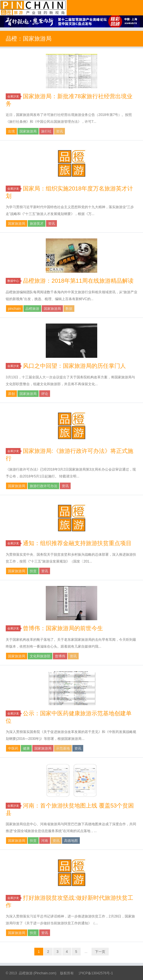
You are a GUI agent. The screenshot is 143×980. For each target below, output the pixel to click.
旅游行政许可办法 (43, 486)
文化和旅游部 (40, 656)
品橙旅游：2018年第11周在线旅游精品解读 (78, 281)
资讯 (59, 131)
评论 (45, 394)
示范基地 (63, 748)
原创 (11, 394)
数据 (69, 309)
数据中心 (14, 281)
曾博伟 (60, 656)
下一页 (100, 952)
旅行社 (46, 131)
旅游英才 (37, 224)
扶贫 (33, 571)
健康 (26, 748)
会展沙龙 (14, 96)
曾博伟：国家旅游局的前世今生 (63, 628)
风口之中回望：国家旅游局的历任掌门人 (74, 366)
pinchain (14, 309)
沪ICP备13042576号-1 (96, 973)
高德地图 (71, 841)
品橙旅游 (33, 8)
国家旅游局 (28, 131)
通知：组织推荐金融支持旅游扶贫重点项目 (77, 543)
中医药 (13, 748)
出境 (11, 131)
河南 (45, 841)
